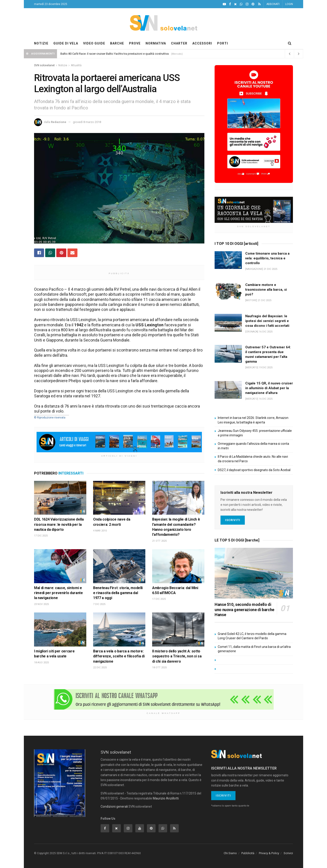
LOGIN (289, 4)
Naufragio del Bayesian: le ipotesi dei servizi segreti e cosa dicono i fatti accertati (267, 321)
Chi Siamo (230, 853)
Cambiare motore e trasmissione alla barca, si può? (266, 290)
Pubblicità (248, 853)
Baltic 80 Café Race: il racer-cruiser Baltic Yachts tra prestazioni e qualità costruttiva (115, 54)
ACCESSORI (202, 43)
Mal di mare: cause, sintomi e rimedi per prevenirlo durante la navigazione (58, 593)
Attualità (76, 65)
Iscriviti (233, 520)
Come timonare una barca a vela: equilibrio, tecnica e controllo (267, 258)
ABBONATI (273, 4)
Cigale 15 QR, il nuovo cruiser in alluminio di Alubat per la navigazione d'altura (269, 388)
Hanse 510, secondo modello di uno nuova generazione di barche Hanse (244, 610)
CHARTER (179, 43)
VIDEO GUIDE (94, 43)
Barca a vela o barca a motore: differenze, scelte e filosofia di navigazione (119, 656)
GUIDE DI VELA (66, 43)
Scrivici (288, 853)
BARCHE (117, 43)
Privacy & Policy (269, 853)
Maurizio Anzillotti (166, 798)
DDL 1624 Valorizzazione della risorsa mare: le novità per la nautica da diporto (59, 524)
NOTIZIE (41, 43)
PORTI (223, 43)
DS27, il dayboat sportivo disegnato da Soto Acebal (254, 470)
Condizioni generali (114, 807)
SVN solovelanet (44, 65)
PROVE (135, 43)
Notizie (63, 65)
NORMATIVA (156, 43)
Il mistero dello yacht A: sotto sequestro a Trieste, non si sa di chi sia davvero (177, 656)
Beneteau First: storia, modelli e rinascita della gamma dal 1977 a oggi (118, 593)
